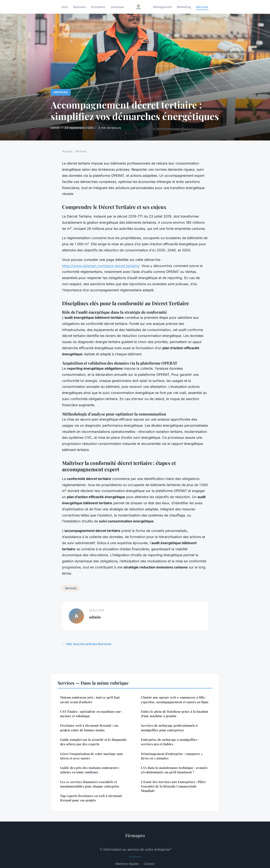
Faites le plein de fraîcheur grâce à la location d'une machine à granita (175, 714)
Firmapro (135, 835)
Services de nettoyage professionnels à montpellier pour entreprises (169, 728)
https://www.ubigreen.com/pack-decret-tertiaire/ (101, 266)
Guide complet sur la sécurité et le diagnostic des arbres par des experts (93, 742)
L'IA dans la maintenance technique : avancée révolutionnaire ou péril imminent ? (174, 770)
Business (80, 7)
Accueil (67, 151)
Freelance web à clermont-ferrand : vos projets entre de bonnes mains (89, 728)
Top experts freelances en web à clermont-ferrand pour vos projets (92, 798)
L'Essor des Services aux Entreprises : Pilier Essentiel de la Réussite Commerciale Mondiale (173, 786)
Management (162, 7)
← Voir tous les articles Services (87, 644)
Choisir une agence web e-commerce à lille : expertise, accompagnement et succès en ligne (175, 700)
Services (202, 7)
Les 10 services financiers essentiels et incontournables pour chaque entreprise (90, 784)
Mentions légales (127, 864)
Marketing (184, 7)
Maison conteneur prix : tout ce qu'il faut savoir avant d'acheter (90, 700)
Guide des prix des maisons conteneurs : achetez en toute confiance (90, 770)
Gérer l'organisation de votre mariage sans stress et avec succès (92, 756)
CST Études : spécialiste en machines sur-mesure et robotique (91, 714)
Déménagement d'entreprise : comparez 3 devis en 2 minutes (172, 756)
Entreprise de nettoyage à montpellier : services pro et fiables (170, 742)
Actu (65, 7)
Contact (149, 864)
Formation (98, 7)
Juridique (117, 7)
